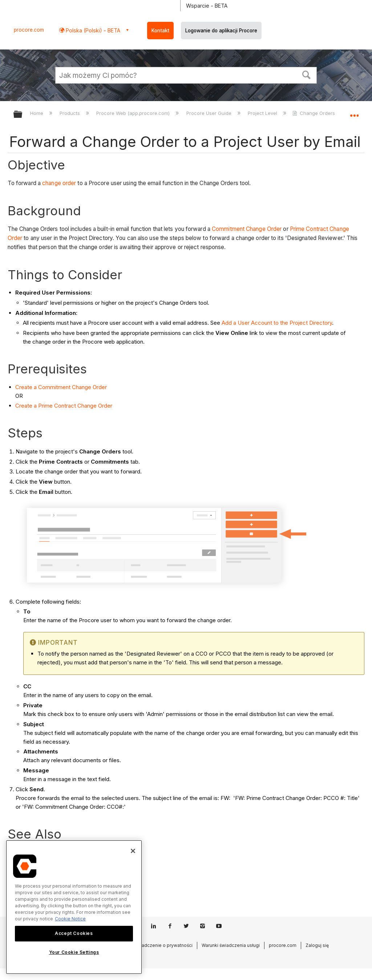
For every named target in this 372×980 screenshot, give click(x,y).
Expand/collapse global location (354, 112)
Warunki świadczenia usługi (231, 945)
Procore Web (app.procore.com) (134, 113)
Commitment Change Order (247, 229)
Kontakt (160, 31)
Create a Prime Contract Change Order (64, 406)
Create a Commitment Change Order (61, 387)
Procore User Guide (210, 113)
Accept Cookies (74, 933)
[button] (307, 74)
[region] (74, 907)
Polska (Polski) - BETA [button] (92, 30)
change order (59, 183)
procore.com (29, 30)
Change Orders (314, 113)
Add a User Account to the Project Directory (277, 323)
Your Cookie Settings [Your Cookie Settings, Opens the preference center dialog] (74, 952)
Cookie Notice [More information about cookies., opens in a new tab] (70, 919)
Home (37, 113)
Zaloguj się (317, 945)
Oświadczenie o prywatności (162, 945)
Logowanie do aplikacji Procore (221, 31)
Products (70, 113)
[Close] (133, 851)
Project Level (263, 113)
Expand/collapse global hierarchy (23, 115)
